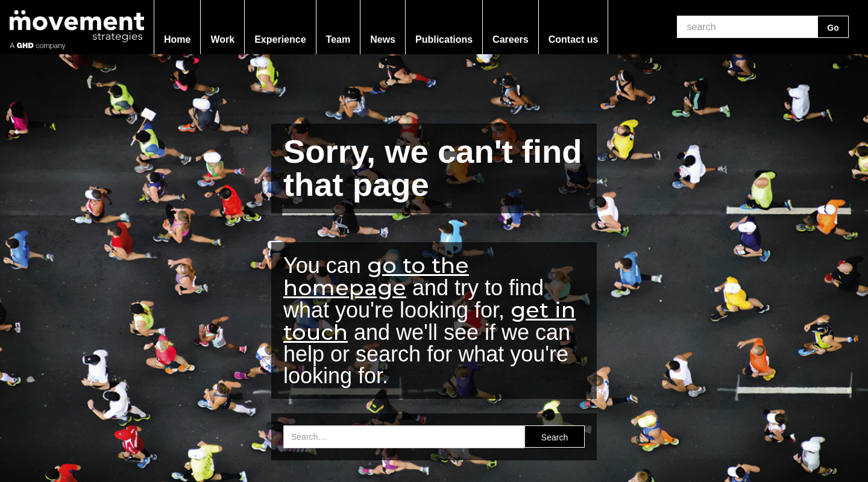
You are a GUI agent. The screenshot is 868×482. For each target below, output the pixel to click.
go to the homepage (376, 276)
